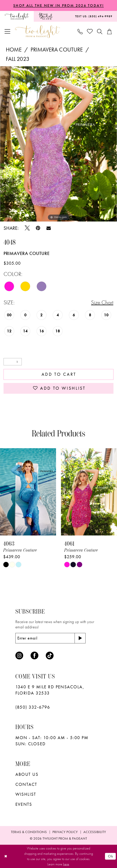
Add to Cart (59, 374)
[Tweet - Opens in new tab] (27, 228)
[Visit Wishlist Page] (90, 32)
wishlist (26, 794)
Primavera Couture (57, 50)
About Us (27, 774)
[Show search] (100, 32)
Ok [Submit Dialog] (111, 856)
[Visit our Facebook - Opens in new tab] (34, 656)
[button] (8, 32)
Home (14, 50)
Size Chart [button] (102, 302)
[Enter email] (50, 638)
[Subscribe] (80, 638)
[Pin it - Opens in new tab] (38, 228)
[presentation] (28, 492)
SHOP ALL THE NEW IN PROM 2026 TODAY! (58, 5)
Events (24, 804)
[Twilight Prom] (17, 16)
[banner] (37, 32)
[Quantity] (13, 362)
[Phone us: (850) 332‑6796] (80, 32)
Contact (26, 784)
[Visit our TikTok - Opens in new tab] (50, 656)
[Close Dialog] (6, 856)
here (66, 864)
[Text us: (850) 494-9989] (94, 16)
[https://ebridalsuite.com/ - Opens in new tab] (46, 16)
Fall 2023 (18, 59)
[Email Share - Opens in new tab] (49, 228)
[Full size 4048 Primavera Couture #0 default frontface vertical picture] (58, 144)
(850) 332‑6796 (33, 707)
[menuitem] (17, 16)
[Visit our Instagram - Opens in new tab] (19, 656)
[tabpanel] (58, 144)
